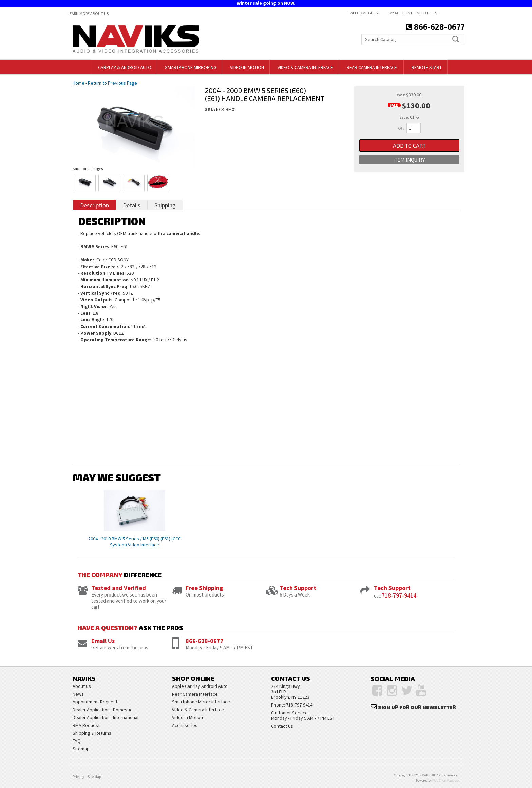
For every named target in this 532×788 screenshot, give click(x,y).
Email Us (103, 641)
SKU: (211, 109)
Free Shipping (204, 588)
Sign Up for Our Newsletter (417, 707)
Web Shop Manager (445, 780)
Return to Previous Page (112, 83)
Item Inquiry (409, 160)
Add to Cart (409, 145)
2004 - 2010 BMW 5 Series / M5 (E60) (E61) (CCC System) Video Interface (135, 542)
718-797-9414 (399, 595)
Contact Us (282, 726)
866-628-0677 (205, 641)
